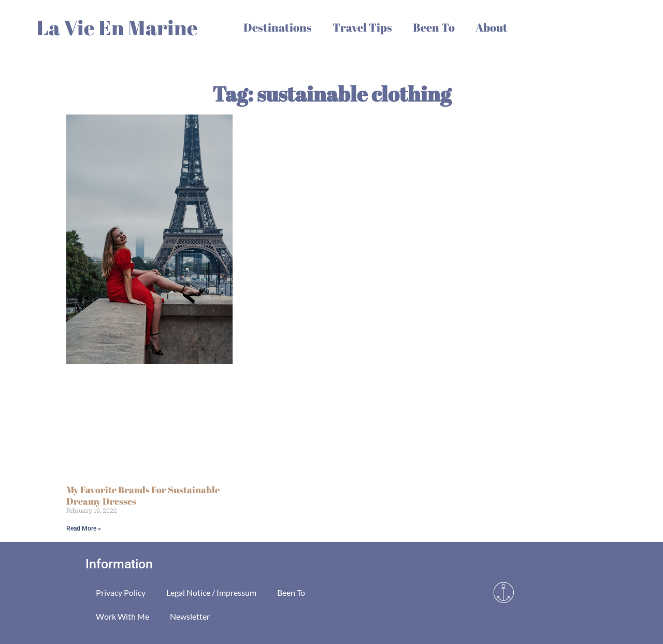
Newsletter (190, 616)
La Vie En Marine (117, 27)
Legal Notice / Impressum (211, 592)
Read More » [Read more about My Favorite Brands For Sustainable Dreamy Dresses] (84, 528)
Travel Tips (362, 27)
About (492, 27)
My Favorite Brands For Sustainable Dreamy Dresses (143, 495)
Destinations (278, 27)
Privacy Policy (121, 592)
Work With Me (122, 616)
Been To (434, 27)
